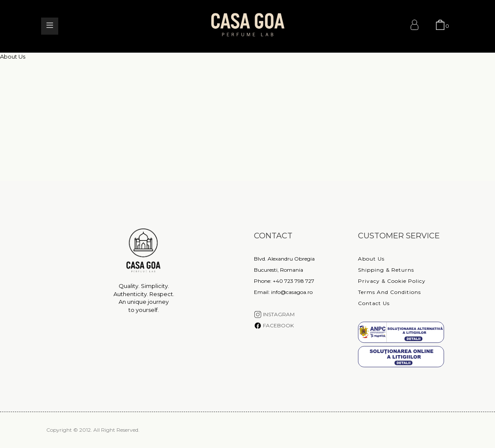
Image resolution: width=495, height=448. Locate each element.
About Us (371, 259)
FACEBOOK (274, 325)
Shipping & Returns (386, 270)
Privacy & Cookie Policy (392, 281)
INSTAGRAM (274, 314)
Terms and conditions (389, 292)
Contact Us (374, 303)
